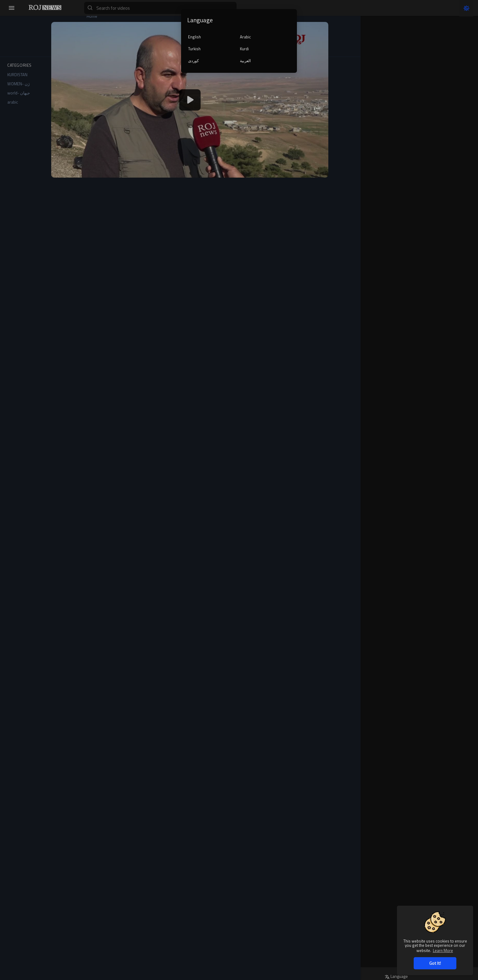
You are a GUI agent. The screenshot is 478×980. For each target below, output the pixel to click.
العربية (245, 61)
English (194, 37)
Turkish (194, 49)
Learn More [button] (443, 950)
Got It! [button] (435, 963)
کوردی (193, 61)
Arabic (245, 37)
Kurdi (244, 49)
